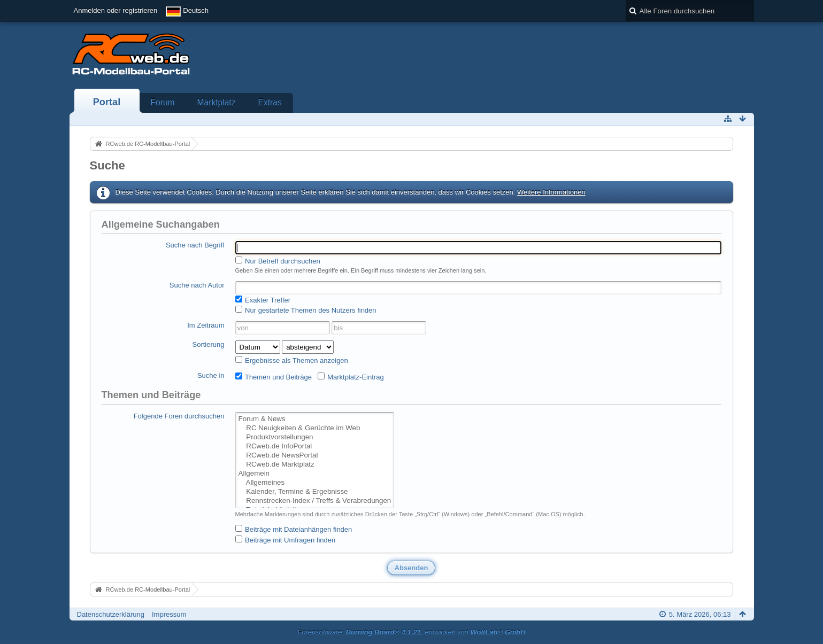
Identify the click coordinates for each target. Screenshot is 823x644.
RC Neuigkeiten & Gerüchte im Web (315, 428)
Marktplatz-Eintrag (351, 377)
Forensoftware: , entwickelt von (411, 632)
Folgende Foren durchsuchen (179, 416)
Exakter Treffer (263, 300)
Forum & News (315, 419)
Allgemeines (315, 483)
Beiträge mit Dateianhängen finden (294, 529)
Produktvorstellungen (315, 437)
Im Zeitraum (206, 325)
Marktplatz (217, 102)
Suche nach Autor (197, 285)
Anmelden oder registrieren (116, 10)
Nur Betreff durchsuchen (278, 261)
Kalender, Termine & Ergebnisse (315, 492)
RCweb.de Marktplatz (315, 465)
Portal (107, 102)
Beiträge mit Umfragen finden (286, 540)
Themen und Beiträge (274, 377)
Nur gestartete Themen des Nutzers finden (306, 310)
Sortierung (209, 344)
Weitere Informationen (551, 192)
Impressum (169, 614)
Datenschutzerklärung (111, 614)
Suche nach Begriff (195, 245)
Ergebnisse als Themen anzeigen (292, 360)
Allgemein (315, 474)
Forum (163, 102)
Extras (270, 102)
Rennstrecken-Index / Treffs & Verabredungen (315, 501)
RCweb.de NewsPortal (315, 456)
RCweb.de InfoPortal (315, 447)
